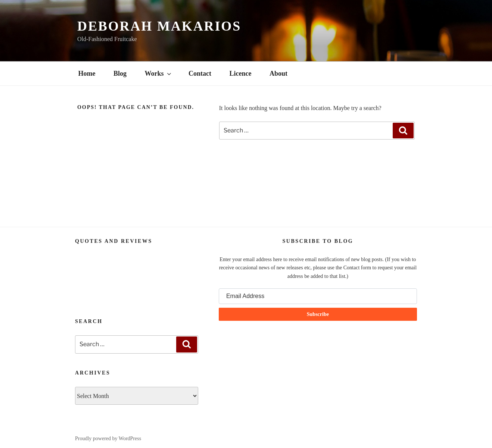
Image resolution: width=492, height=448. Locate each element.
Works (159, 73)
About (278, 73)
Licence (241, 73)
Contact (200, 73)
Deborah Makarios (159, 26)
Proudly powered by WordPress (108, 438)
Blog (120, 73)
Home (87, 73)
